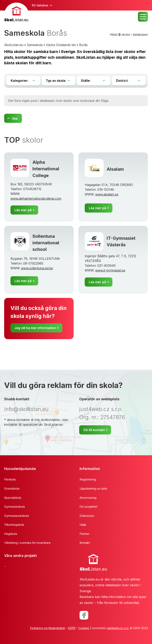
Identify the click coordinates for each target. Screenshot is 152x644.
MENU (143, 17)
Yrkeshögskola (14, 525)
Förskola (10, 479)
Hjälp (83, 525)
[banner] (17, 13)
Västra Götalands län (61, 45)
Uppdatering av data (93, 489)
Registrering (88, 479)
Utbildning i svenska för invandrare (27, 543)
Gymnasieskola (14, 507)
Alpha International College (46, 169)
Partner (85, 534)
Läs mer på (23, 210)
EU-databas (40, 5)
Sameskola (35, 45)
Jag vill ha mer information (35, 328)
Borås (83, 45)
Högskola (11, 534)
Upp (15, 118)
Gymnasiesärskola (17, 516)
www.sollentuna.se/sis (37, 268)
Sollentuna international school (46, 243)
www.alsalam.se (107, 194)
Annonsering (88, 498)
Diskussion (87, 516)
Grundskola (12, 489)
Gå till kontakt (94, 430)
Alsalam (115, 169)
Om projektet (88, 507)
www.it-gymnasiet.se (110, 270)
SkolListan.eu (14, 45)
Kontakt (85, 543)
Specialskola (13, 498)
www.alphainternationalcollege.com (36, 198)
